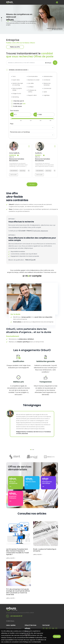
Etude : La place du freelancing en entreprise (45, 550)
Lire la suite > (11, 558)
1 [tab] (2, 18)
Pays (12, 124)
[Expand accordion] (12, 77)
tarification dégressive (41, 231)
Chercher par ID (18, 101)
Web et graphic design (17, 90)
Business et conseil (34, 80)
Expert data (16, 80)
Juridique (31, 87)
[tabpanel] (32, 20)
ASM (24, 104)
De (12, 115)
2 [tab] (2, 20)
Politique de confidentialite (14, 629)
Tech (14, 77)
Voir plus (32, 185)
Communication (33, 77)
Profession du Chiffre (32, 91)
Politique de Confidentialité (32, 642)
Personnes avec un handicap (20, 132)
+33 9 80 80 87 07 (14, 616)
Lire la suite (14, 175)
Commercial (47, 89)
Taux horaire (14, 111)
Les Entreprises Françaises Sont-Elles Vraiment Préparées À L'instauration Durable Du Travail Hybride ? (17, 552)
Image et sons (17, 94)
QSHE (45, 92)
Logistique (47, 96)
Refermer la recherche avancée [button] (19, 70)
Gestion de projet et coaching (18, 85)
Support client (32, 96)
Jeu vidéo (31, 84)
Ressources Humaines (47, 85)
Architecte (47, 80)
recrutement (14, 171)
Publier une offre (15, 47)
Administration (48, 77)
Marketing (16, 97)
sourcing (22, 171)
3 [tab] (2, 21)
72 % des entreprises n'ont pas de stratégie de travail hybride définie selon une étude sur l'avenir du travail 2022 (18, 592)
